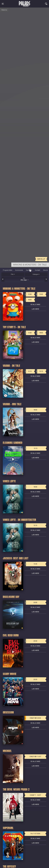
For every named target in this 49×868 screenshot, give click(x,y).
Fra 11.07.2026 (35, 834)
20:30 (31, 641)
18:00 (28, 300)
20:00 (31, 603)
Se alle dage (35, 305)
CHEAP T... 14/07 (35, 795)
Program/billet (8, 270)
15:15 (39, 371)
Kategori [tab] (36, 274)
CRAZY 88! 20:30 (33, 718)
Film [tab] (12, 274)
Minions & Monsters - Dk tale (30, 265)
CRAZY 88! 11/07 (35, 757)
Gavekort (29, 270)
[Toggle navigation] (3, 4)
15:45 (39, 294)
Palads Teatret (24, 3)
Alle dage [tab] (24, 279)
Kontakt (38, 270)
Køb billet (41, 259)
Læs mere (35, 309)
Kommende (19, 270)
